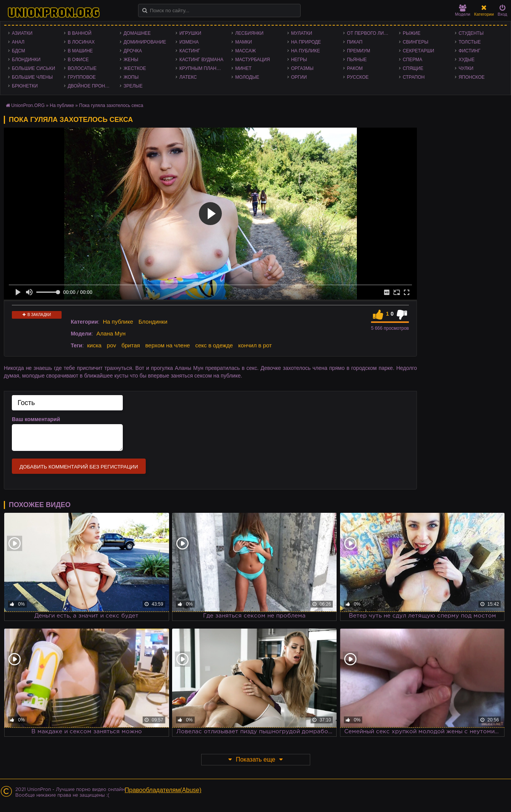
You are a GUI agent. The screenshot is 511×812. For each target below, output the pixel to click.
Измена (189, 42)
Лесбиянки (249, 33)
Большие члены (32, 77)
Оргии (299, 77)
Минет (243, 68)
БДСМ (19, 51)
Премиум (359, 51)
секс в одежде (214, 345)
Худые (467, 60)
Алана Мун (111, 333)
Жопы (131, 77)
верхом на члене (168, 345)
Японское (472, 77)
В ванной (80, 33)
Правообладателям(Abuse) (163, 790)
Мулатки (302, 33)
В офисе (78, 60)
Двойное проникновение (92, 86)
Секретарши (418, 51)
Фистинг (470, 51)
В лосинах (81, 42)
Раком (355, 68)
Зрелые (133, 86)
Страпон (414, 77)
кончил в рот (255, 345)
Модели (463, 11)
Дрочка (133, 51)
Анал (18, 42)
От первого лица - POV (371, 33)
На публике (306, 51)
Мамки (244, 42)
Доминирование (145, 42)
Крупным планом (202, 68)
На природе (306, 42)
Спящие (413, 68)
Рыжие (412, 33)
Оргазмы (302, 68)
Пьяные (357, 60)
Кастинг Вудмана (201, 60)
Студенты (471, 33)
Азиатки (22, 33)
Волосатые (82, 68)
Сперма (413, 60)
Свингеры (416, 42)
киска (94, 345)
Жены (131, 60)
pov (111, 345)
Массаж (246, 51)
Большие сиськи (33, 68)
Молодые (247, 77)
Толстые (470, 42)
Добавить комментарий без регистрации (79, 467)
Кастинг (190, 51)
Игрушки (190, 33)
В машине (80, 51)
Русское (358, 77)
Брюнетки (25, 86)
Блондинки (26, 60)
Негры (299, 60)
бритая (130, 345)
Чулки (466, 68)
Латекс (188, 77)
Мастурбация (253, 60)
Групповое (82, 77)
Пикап (355, 42)
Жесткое (135, 68)
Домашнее (137, 33)
